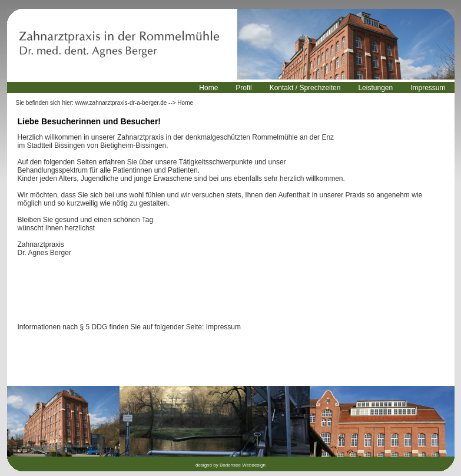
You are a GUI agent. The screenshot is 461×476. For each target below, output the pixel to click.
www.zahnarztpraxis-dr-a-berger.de (121, 103)
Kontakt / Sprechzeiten (305, 88)
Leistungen (375, 88)
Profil (243, 88)
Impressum (428, 88)
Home (208, 88)
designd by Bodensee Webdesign (231, 465)
